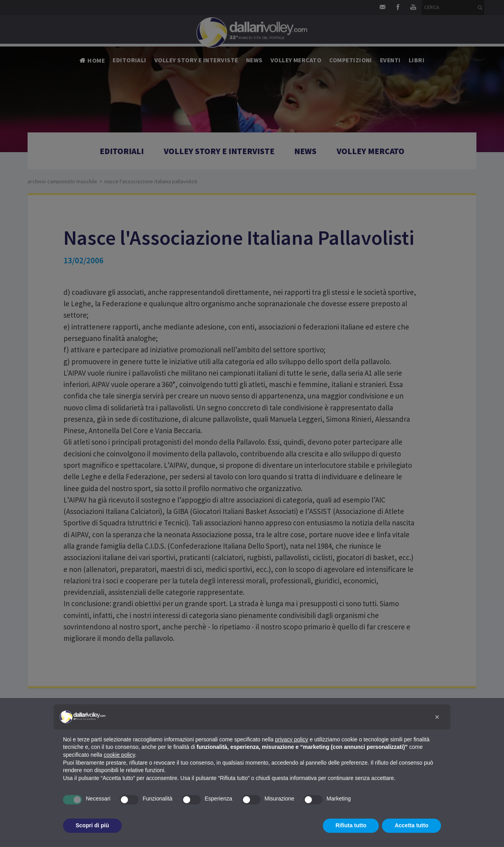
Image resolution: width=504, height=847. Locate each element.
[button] (437, 717)
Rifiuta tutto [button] (351, 825)
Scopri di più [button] (92, 825)
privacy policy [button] (292, 739)
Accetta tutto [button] (411, 825)
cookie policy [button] (120, 755)
